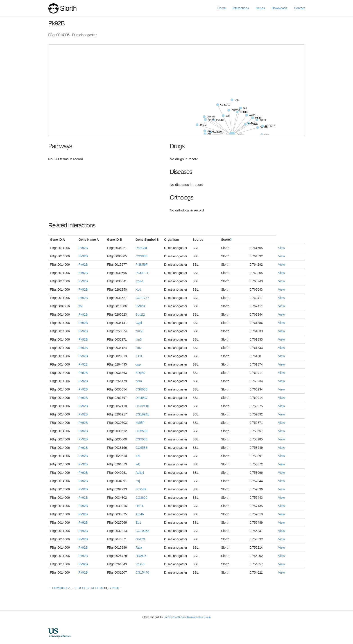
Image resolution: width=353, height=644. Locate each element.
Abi (138, 456)
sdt (138, 464)
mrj (138, 481)
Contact (299, 8)
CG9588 (141, 448)
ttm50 (139, 331)
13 (92, 588)
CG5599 (141, 431)
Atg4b (140, 514)
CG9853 (141, 256)
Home (222, 8)
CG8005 (141, 389)
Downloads (279, 8)
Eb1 (138, 523)
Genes (260, 8)
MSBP (140, 423)
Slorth (68, 8)
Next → (118, 588)
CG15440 (142, 572)
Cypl (139, 323)
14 (97, 588)
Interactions (241, 8)
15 (101, 588)
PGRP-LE (142, 273)
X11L (139, 356)
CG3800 (141, 498)
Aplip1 (140, 473)
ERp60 (140, 373)
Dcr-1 (139, 506)
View (281, 248)
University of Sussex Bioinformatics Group (187, 617)
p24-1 (140, 281)
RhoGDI (141, 248)
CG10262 (142, 531)
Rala (139, 548)
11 (84, 588)
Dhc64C (141, 398)
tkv (81, 306)
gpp (138, 364)
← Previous (56, 588)
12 (88, 588)
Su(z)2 (140, 314)
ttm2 (139, 348)
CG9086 (141, 439)
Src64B (141, 489)
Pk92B (83, 248)
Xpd (138, 289)
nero (139, 381)
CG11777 (142, 298)
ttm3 (139, 339)
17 (110, 588)
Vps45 (140, 564)
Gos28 (140, 539)
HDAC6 (141, 556)
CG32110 (142, 406)
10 (79, 588)
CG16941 (142, 414)
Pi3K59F (142, 265)
